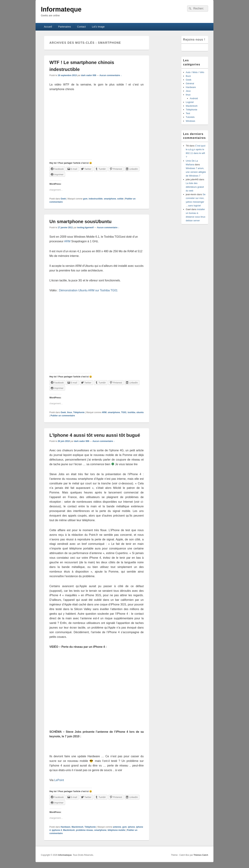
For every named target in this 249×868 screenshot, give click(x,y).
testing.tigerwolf (85, 228)
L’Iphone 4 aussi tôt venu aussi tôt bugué (95, 435)
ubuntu (140, 412)
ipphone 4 (57, 830)
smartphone (110, 199)
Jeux (188, 91)
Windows (191, 121)
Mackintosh (77, 827)
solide (120, 199)
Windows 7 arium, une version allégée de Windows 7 (196, 172)
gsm (85, 199)
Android (194, 98)
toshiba (132, 412)
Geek (63, 199)
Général (190, 83)
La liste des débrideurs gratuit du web (195, 187)
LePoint (59, 780)
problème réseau (84, 830)
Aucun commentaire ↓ (111, 75)
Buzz (188, 76)
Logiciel (190, 102)
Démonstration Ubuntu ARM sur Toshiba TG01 (88, 290)
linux (70, 412)
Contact (81, 27)
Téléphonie (79, 412)
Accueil (48, 27)
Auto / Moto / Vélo (195, 72)
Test (188, 113)
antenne (117, 827)
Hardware (66, 827)
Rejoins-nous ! (194, 40)
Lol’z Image (98, 27)
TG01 (124, 412)
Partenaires (65, 27)
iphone (131, 827)
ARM (67, 241)
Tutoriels (190, 117)
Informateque (61, 9)
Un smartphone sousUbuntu (81, 221)
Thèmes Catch (201, 855)
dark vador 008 (89, 75)
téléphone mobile (116, 830)
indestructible (96, 199)
